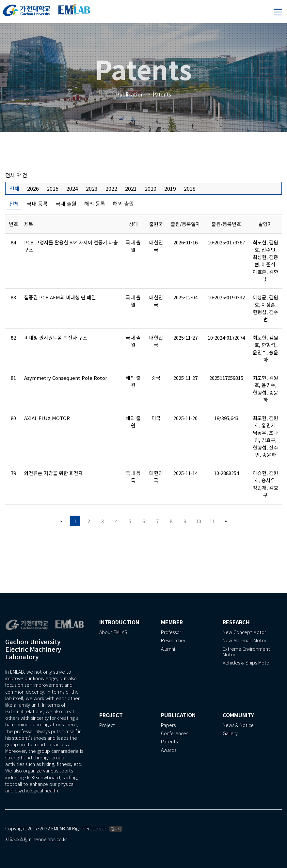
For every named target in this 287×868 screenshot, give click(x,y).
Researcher (173, 640)
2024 (72, 188)
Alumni (168, 649)
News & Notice (238, 725)
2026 (33, 188)
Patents (169, 742)
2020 (151, 188)
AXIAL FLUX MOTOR (47, 418)
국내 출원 (66, 204)
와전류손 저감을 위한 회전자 (54, 473)
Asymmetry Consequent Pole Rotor (66, 378)
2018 (190, 188)
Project (107, 725)
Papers (168, 725)
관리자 (116, 829)
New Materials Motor (245, 640)
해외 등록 (95, 204)
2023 (92, 188)
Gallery (230, 733)
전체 (14, 188)
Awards (169, 750)
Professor (171, 632)
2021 (131, 188)
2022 (111, 188)
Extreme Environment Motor (246, 652)
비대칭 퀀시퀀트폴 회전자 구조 (56, 337)
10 (199, 521)
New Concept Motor (244, 632)
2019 (170, 188)
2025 (53, 188)
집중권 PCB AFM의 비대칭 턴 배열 (60, 297)
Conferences (175, 733)
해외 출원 (123, 204)
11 (212, 521)
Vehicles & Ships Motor (247, 663)
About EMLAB (113, 632)
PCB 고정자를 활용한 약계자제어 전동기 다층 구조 (71, 246)
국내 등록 (37, 204)
